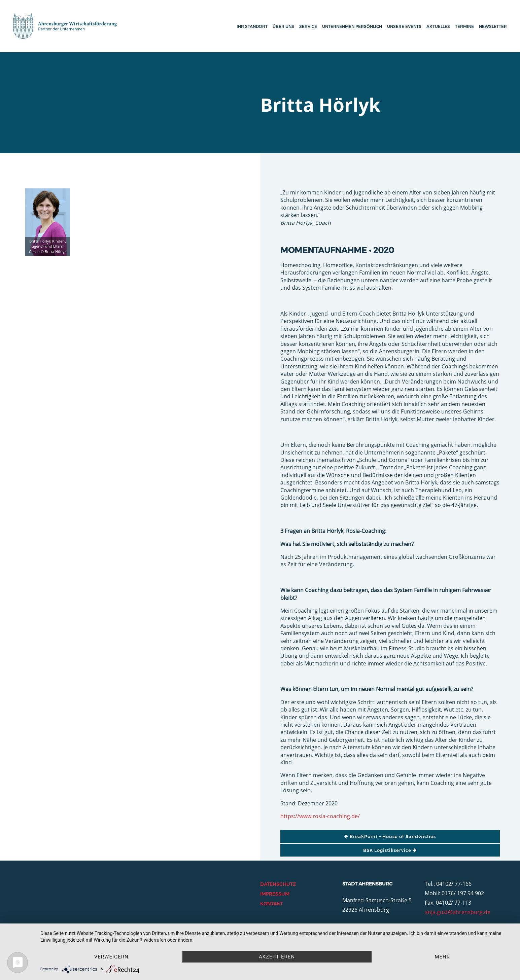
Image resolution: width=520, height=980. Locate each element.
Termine (464, 26)
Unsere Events (404, 26)
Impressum (275, 894)
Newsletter (493, 26)
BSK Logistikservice (390, 850)
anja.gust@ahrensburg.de (458, 912)
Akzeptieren (277, 957)
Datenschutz (278, 884)
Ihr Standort (252, 26)
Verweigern (111, 957)
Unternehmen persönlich (352, 26)
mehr (442, 957)
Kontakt (271, 904)
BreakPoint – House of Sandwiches (390, 836)
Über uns (283, 26)
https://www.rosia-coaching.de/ (320, 816)
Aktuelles (438, 26)
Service (308, 26)
